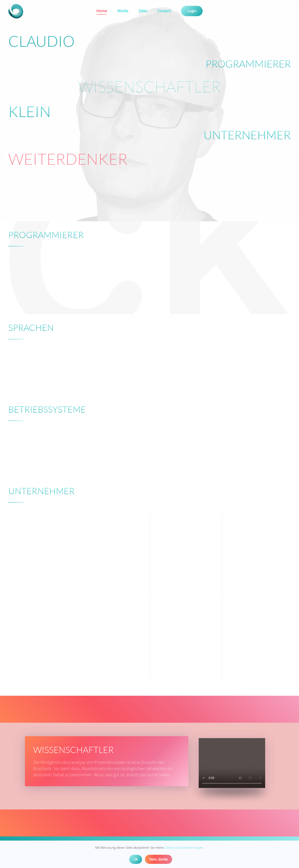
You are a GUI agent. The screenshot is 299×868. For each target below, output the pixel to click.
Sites (143, 11)
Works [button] (123, 11)
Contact (164, 11)
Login (192, 11)
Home (102, 11)
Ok (136, 859)
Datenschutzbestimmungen (184, 847)
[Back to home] (16, 11)
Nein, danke (159, 859)
